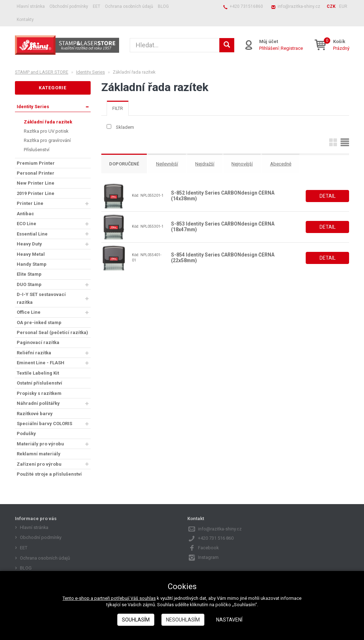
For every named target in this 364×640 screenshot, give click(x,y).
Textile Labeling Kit (38, 373)
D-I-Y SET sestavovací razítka (41, 298)
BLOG (163, 6)
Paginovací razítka (38, 342)
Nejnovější (244, 164)
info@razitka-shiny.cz (299, 6)
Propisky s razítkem (39, 393)
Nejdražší (207, 164)
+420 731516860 (246, 6)
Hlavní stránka (31, 6)
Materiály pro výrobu (40, 444)
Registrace (292, 48)
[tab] (118, 108)
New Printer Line (36, 183)
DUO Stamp (29, 284)
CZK (331, 6)
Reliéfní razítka (34, 353)
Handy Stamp (32, 264)
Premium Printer (36, 163)
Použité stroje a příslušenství (49, 474)
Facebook (208, 548)
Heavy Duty (29, 244)
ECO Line (26, 224)
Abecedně (283, 164)
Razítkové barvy (35, 414)
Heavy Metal (31, 254)
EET (97, 6)
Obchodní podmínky (69, 6)
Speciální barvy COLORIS (44, 424)
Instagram (208, 557)
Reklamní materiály (39, 454)
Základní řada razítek (48, 122)
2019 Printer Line (36, 193)
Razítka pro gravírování (47, 140)
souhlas (148, 598)
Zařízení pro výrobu (39, 464)
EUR (343, 6)
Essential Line (32, 234)
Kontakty (25, 20)
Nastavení (229, 620)
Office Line (29, 312)
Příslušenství (37, 150)
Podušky (26, 433)
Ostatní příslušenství (39, 383)
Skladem (125, 127)
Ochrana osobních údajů (129, 6)
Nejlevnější (168, 164)
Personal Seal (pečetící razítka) (52, 332)
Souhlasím (136, 620)
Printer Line (30, 203)
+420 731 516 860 (216, 538)
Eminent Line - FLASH (41, 363)
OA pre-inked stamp (39, 322)
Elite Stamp (29, 274)
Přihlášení (269, 48)
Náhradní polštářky (38, 403)
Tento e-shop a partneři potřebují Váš (101, 598)
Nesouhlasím (183, 620)
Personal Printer (36, 173)
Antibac (25, 214)
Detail (328, 196)
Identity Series (33, 107)
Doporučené (125, 164)
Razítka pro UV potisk (46, 131)
